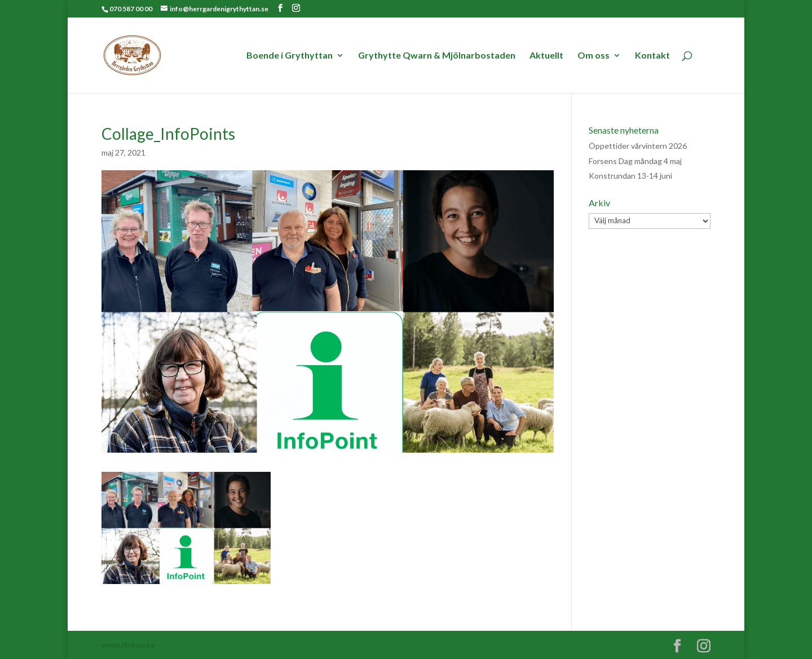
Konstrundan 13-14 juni (630, 176)
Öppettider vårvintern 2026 (638, 146)
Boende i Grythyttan (290, 56)
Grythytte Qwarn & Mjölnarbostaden (437, 56)
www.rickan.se (128, 645)
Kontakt (652, 56)
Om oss (593, 56)
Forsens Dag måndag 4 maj (635, 161)
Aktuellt (546, 56)
